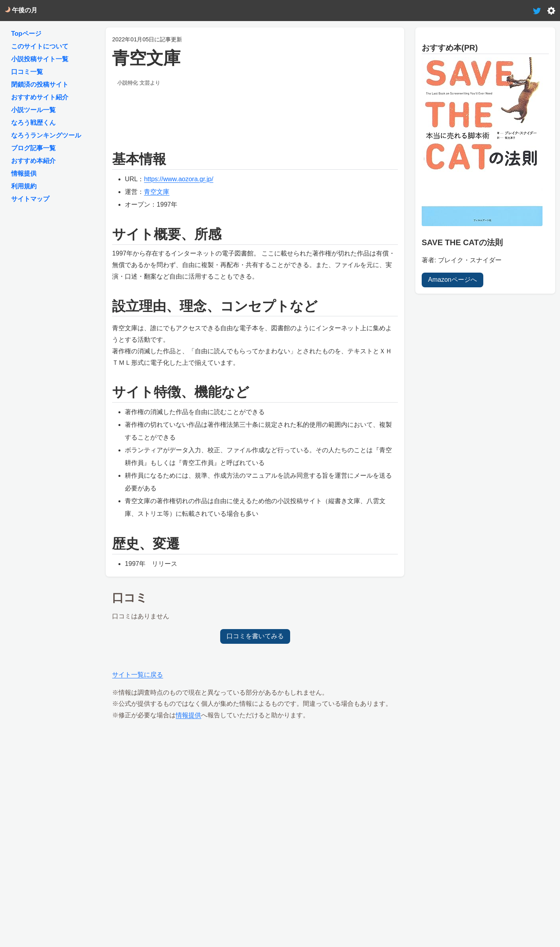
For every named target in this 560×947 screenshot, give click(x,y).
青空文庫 (157, 192)
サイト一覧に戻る (138, 675)
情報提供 (188, 715)
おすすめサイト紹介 (40, 97)
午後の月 (21, 10)
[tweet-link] (537, 10)
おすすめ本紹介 (33, 161)
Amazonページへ (452, 279)
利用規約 (24, 186)
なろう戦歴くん (33, 123)
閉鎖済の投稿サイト (40, 84)
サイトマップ (30, 199)
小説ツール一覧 (33, 110)
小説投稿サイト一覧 (40, 59)
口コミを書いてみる (255, 636)
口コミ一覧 (27, 72)
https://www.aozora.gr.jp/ (178, 179)
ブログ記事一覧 (33, 148)
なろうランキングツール (46, 135)
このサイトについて (40, 46)
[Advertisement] (255, 112)
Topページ (26, 34)
